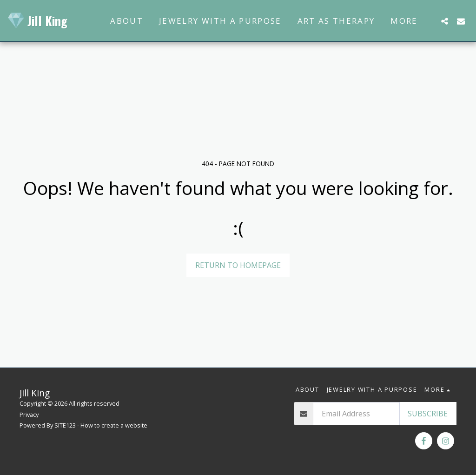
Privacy (29, 415)
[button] (445, 21)
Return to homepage (238, 265)
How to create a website (114, 425)
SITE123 (65, 425)
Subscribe (428, 414)
